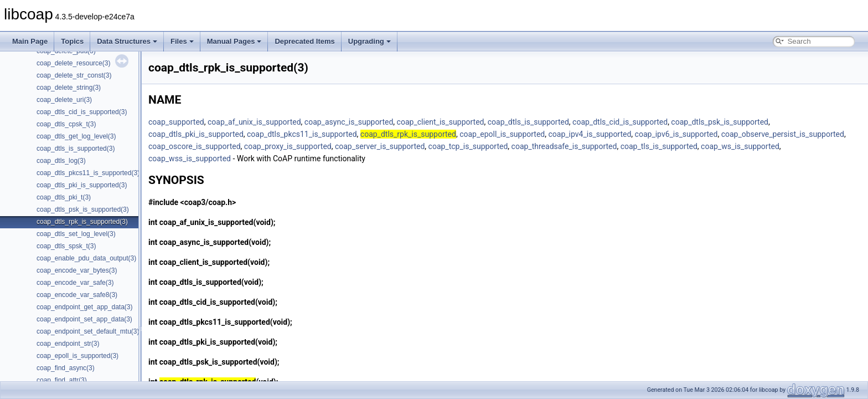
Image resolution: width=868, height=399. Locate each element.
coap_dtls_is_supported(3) (76, 149)
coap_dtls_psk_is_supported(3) (83, 209)
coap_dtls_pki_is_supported (196, 134)
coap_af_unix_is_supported (254, 122)
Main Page (30, 41)
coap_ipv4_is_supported (590, 134)
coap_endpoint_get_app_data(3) (84, 307)
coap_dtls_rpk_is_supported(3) (82, 222)
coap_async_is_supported (349, 122)
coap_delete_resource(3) (73, 63)
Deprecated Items (304, 41)
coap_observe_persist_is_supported (783, 134)
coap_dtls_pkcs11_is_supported (302, 134)
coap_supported (176, 122)
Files (182, 41)
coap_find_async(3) (66, 368)
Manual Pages (234, 41)
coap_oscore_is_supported (195, 146)
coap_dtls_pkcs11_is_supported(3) (88, 173)
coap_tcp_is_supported (468, 146)
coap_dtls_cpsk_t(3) (66, 124)
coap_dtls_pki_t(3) (64, 197)
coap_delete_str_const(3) (74, 75)
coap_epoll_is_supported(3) (77, 356)
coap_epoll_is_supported (502, 134)
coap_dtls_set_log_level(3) (76, 234)
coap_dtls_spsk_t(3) (66, 246)
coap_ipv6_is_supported (676, 134)
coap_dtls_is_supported (528, 122)
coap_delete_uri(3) (64, 100)
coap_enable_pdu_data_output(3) (86, 258)
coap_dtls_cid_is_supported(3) (82, 112)
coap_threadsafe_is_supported (564, 146)
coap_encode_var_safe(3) (75, 283)
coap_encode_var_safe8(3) (77, 295)
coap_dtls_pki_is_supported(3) (82, 185)
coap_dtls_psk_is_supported (720, 122)
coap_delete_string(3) (69, 88)
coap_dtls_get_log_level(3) (76, 136)
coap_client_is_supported (441, 122)
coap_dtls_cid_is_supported (620, 122)
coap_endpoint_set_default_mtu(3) (88, 331)
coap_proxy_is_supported (288, 146)
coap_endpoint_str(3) (68, 344)
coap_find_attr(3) (62, 380)
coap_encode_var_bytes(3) (77, 270)
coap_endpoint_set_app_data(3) (84, 319)
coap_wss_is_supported (190, 158)
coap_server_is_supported (380, 146)
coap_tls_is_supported (659, 146)
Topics (72, 41)
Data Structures (127, 41)
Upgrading (370, 41)
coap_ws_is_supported (740, 146)
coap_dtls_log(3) (61, 161)
